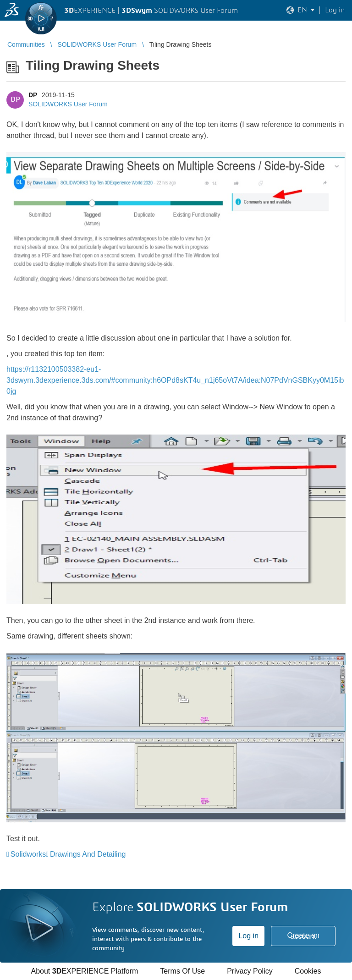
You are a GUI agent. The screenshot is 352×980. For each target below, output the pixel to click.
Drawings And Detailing (88, 854)
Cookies (308, 971)
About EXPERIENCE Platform (84, 971)
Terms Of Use (182, 971)
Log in (248, 936)
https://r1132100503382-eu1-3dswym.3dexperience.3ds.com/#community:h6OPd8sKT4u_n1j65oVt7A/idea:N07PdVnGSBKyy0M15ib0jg (175, 380)
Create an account (303, 936)
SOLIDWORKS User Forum (68, 104)
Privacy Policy (250, 971)
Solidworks (28, 854)
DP (33, 95)
